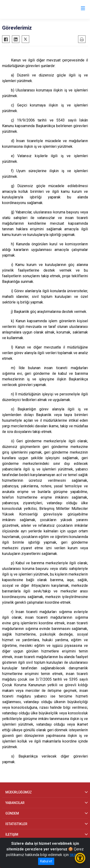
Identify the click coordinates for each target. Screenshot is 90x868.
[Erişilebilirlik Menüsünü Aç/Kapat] (80, 858)
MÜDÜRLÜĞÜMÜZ (19, 792)
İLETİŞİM (12, 834)
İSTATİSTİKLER (16, 824)
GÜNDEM (12, 813)
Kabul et (46, 861)
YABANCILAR (15, 803)
